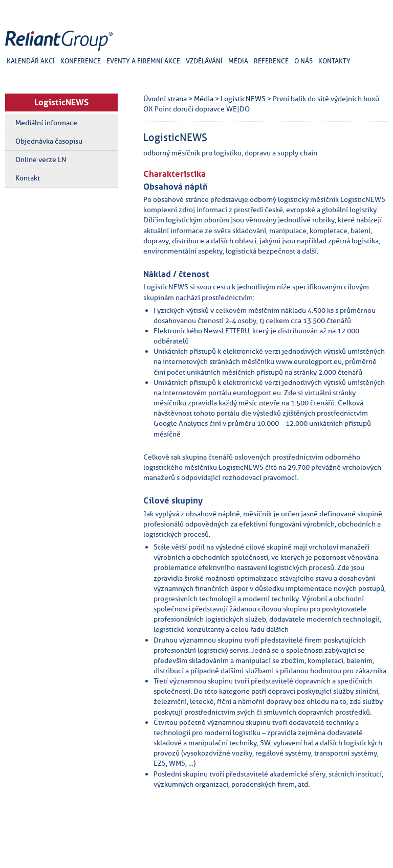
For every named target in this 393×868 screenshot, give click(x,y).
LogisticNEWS (61, 102)
